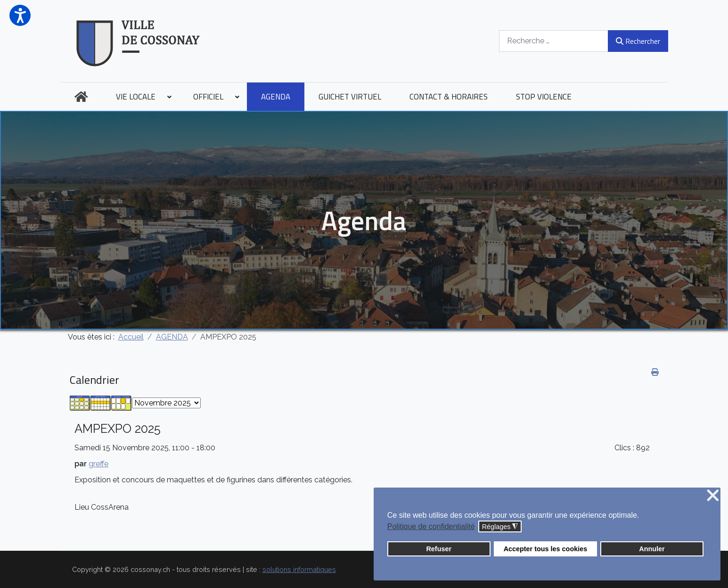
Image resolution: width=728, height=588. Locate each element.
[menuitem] (81, 97)
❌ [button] (713, 496)
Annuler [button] (652, 549)
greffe (98, 464)
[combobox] (554, 41)
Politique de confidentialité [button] (431, 526)
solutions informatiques (299, 569)
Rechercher (638, 41)
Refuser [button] (439, 549)
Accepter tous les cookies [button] (546, 549)
